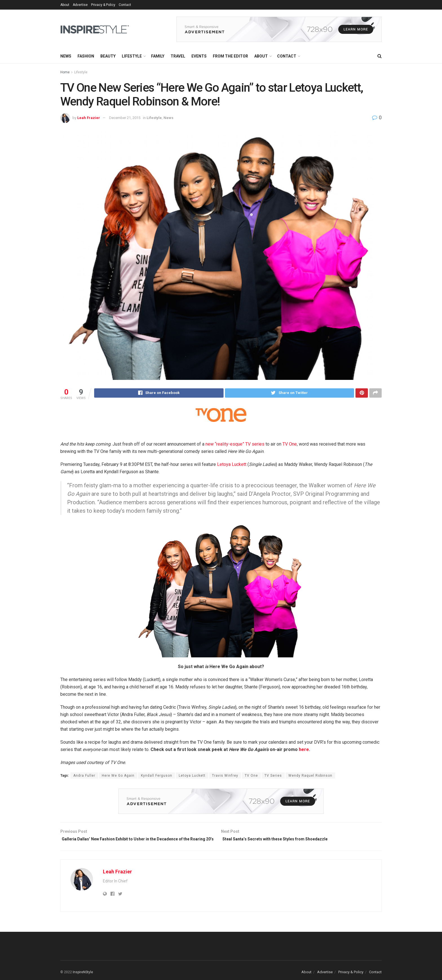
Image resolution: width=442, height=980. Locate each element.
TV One (290, 445)
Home (65, 72)
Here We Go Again (118, 776)
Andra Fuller (84, 776)
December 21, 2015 (125, 118)
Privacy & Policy (103, 5)
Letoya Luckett (232, 465)
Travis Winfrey (225, 776)
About (65, 5)
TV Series (273, 776)
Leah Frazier (89, 118)
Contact (125, 5)
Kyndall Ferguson (157, 776)
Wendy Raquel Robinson (310, 776)
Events (199, 56)
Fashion (86, 56)
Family (158, 56)
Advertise (80, 5)
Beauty (108, 56)
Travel (178, 56)
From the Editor (230, 56)
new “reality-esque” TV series (235, 445)
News (66, 56)
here (304, 750)
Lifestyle (132, 56)
